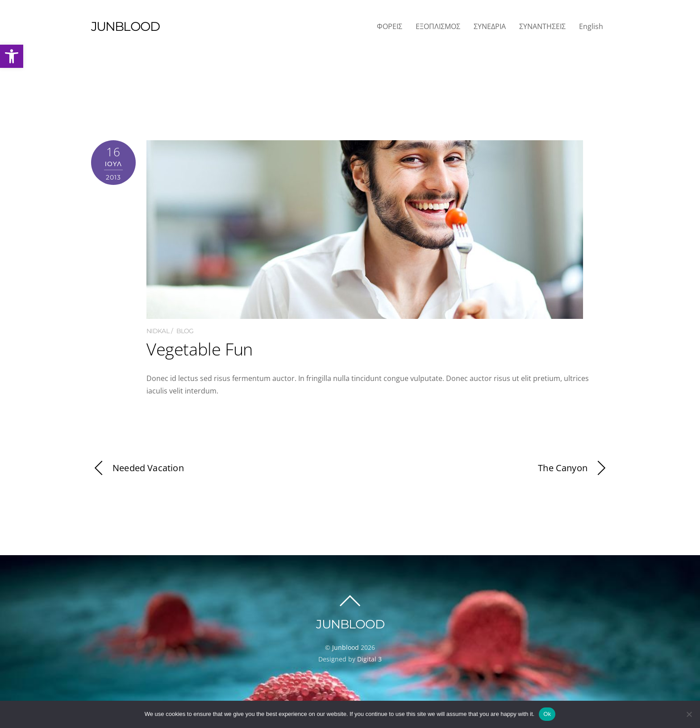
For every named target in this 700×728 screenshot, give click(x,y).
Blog (185, 331)
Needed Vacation (137, 468)
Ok (547, 714)
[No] (689, 714)
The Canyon (573, 468)
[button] (12, 56)
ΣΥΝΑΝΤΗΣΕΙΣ (542, 26)
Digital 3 (369, 659)
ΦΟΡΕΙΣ (390, 26)
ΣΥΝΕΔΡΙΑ (490, 26)
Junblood (346, 647)
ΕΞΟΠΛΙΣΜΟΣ (438, 26)
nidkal (158, 331)
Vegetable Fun (200, 349)
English (591, 26)
